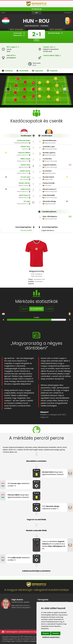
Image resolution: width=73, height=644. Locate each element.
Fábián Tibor (25, 147)
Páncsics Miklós (24, 153)
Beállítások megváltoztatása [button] (51, 637)
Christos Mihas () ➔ (52, 55)
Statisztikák (22, 71)
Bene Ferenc (24, 195)
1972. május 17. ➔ (13, 47)
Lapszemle (38, 71)
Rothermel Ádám (24, 140)
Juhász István (25, 171)
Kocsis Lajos (26, 177)
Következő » (68, 13)
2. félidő (49, 309)
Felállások (7, 71)
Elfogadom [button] (46, 633)
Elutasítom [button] (56, 633)
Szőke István (25, 189)
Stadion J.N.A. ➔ (49, 47)
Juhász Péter (25, 165)
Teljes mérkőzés (36, 309)
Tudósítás (52, 71)
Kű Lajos (27, 201)
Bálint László (25, 159)
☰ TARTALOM (37, 9)
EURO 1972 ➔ (11, 55)
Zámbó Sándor (24, 183)
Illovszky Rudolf (26, 230)
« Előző (3, 13)
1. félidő (24, 309)
